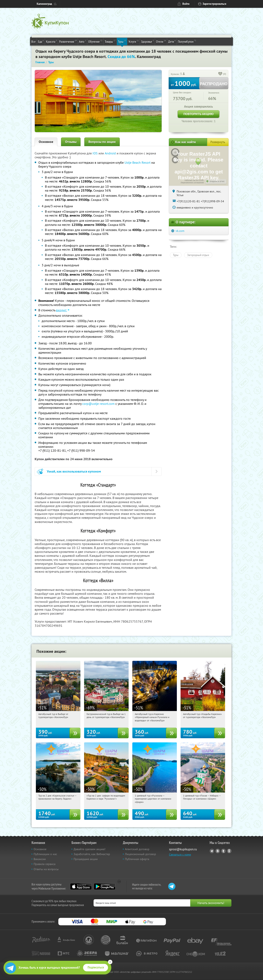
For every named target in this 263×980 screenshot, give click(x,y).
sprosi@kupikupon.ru (183, 849)
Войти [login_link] (186, 4)
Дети (172, 41)
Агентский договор (137, 849)
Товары (110, 41)
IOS (96, 153)
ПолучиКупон (187, 41)
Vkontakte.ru (218, 851)
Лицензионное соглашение (192, 182)
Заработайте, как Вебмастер (92, 854)
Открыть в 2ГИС (217, 181)
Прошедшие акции (86, 859)
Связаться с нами (180, 854)
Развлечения (68, 41)
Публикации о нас (45, 854)
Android (111, 153)
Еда (41, 41)
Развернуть (218, 142)
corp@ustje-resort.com (98, 404)
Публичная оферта (137, 859)
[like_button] (220, 74)
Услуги (134, 41)
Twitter (223, 851)
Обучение (95, 41)
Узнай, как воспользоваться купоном (74, 471)
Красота (51, 41)
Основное (46, 142)
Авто (82, 41)
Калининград (44, 4)
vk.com (180, 231)
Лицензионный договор (140, 854)
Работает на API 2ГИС (194, 180)
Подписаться (96, 967)
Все (33, 41)
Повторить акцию (198, 114)
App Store (81, 886)
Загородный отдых (198, 255)
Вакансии (40, 859)
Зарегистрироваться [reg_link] (214, 4)
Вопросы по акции (102, 142)
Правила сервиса (45, 864)
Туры (122, 41)
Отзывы (71, 142)
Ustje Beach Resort (137, 162)
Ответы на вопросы (46, 869)
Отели (161, 41)
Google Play (105, 886)
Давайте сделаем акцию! (89, 849)
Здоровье (147, 41)
